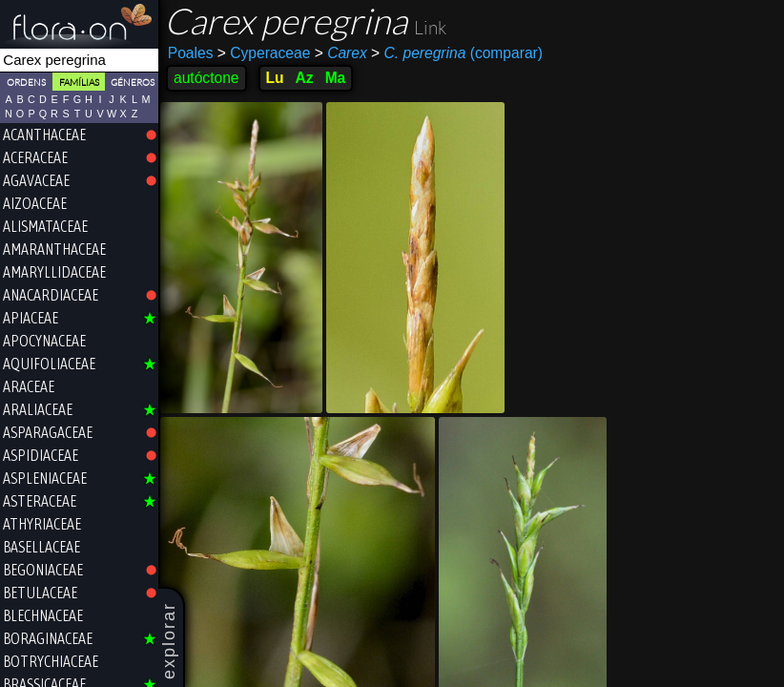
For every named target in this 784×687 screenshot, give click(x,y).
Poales (191, 53)
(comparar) (457, 53)
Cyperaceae (264, 53)
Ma (336, 78)
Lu (275, 78)
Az (305, 78)
